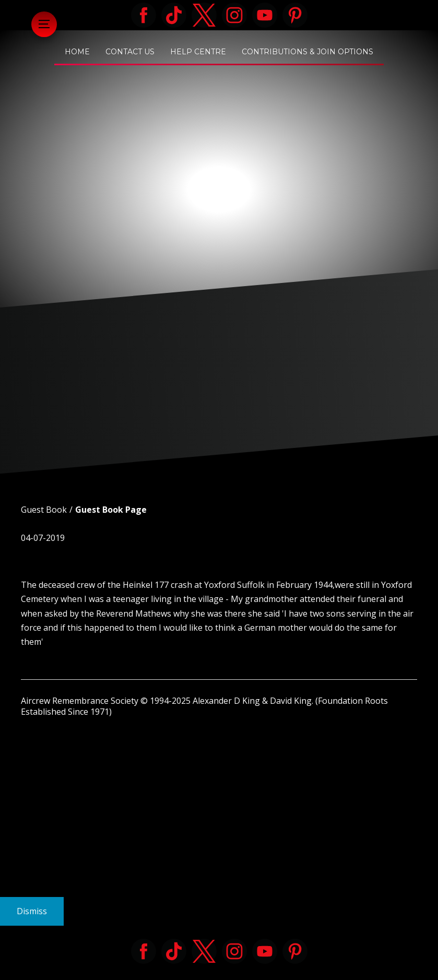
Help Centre (198, 52)
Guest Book (44, 510)
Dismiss (32, 911)
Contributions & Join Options (307, 52)
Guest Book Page (111, 510)
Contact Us (130, 52)
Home (77, 52)
